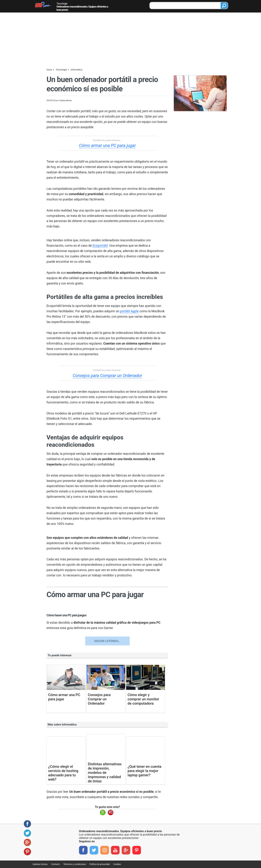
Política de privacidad (99, 864)
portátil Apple (129, 311)
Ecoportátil (100, 246)
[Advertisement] (131, 39)
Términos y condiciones (75, 864)
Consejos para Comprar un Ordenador (107, 376)
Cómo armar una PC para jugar (107, 146)
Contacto (55, 864)
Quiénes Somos (40, 864)
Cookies (117, 864)
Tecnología (62, 4)
